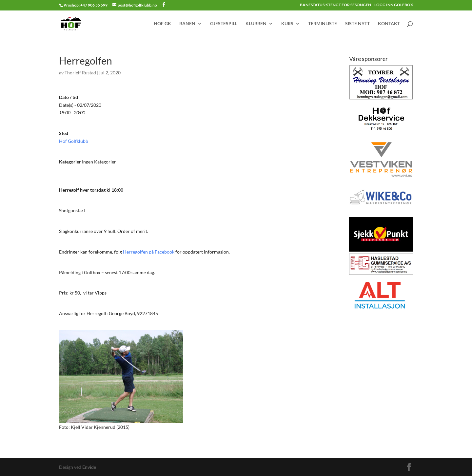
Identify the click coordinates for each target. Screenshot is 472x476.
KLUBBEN (256, 24)
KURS (287, 24)
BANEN (187, 24)
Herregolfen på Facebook (149, 252)
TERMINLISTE (323, 24)
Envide (89, 467)
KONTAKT (389, 24)
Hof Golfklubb (74, 141)
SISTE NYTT (357, 24)
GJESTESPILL (224, 24)
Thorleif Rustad (80, 73)
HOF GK (162, 24)
